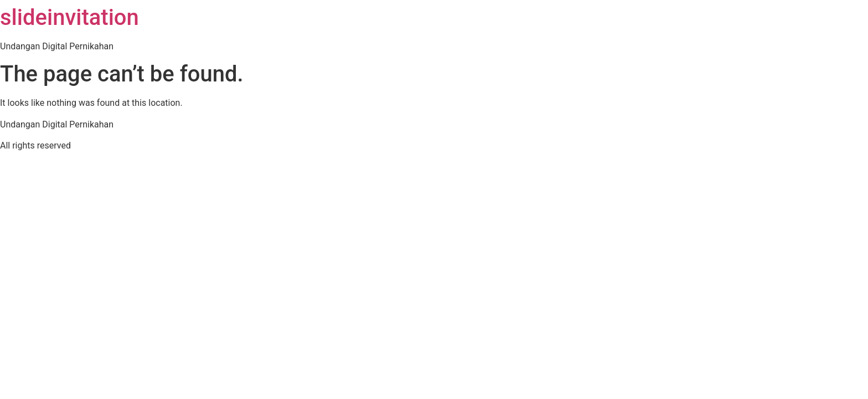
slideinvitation (69, 17)
